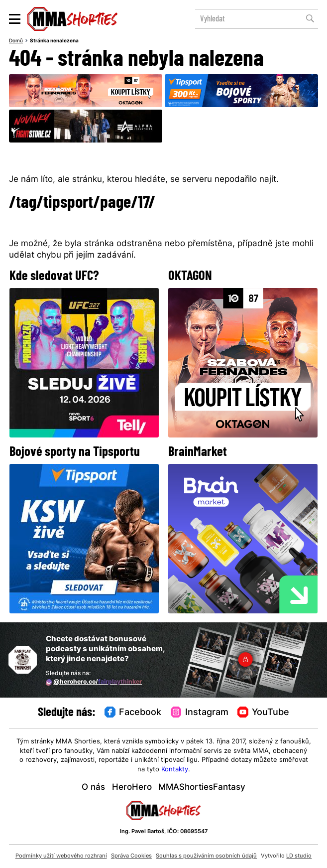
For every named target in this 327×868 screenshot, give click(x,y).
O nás (93, 788)
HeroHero (132, 788)
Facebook (133, 713)
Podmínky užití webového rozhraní (61, 856)
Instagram (200, 713)
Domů (16, 41)
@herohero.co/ (94, 682)
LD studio (299, 856)
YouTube (263, 713)
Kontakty (175, 770)
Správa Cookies (131, 856)
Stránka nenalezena (54, 41)
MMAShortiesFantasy (202, 788)
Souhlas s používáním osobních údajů (206, 856)
